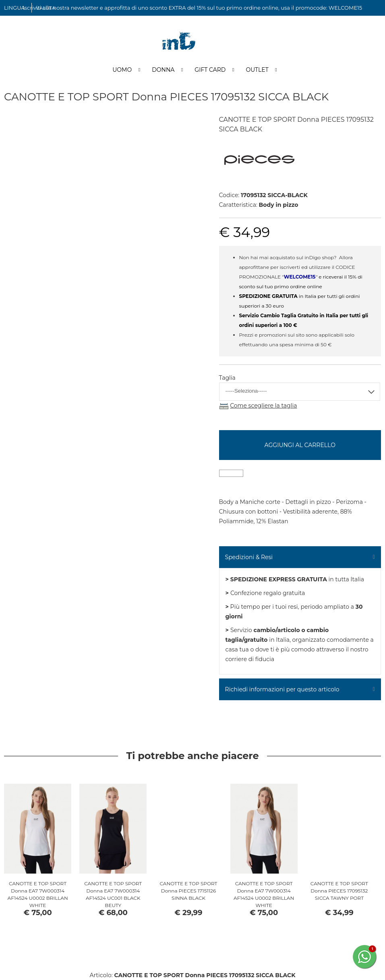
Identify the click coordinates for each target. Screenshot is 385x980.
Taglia (227, 378)
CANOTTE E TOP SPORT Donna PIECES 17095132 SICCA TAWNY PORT (339, 891)
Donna (163, 70)
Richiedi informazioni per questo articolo (282, 689)
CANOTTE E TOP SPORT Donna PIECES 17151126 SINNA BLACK (188, 891)
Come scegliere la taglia (263, 406)
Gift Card (210, 70)
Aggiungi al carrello (300, 445)
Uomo (122, 70)
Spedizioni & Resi (249, 557)
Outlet (257, 70)
